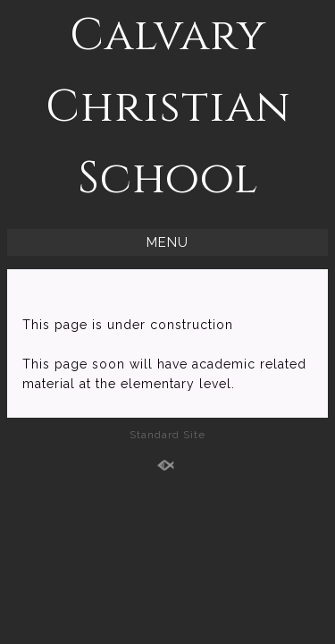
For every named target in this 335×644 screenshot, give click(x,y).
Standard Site (167, 435)
